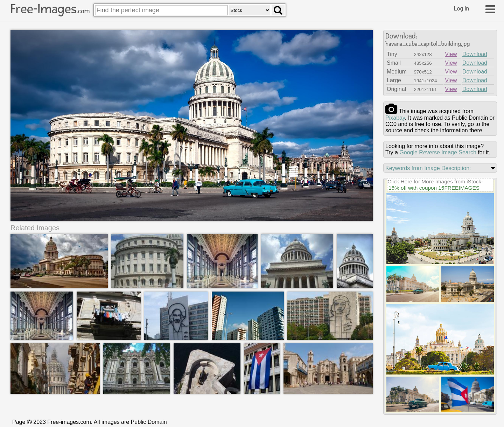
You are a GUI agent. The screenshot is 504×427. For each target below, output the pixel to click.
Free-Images (50, 9)
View (451, 54)
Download (475, 54)
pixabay (395, 118)
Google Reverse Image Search (438, 152)
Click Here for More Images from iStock (434, 181)
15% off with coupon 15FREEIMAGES (434, 188)
